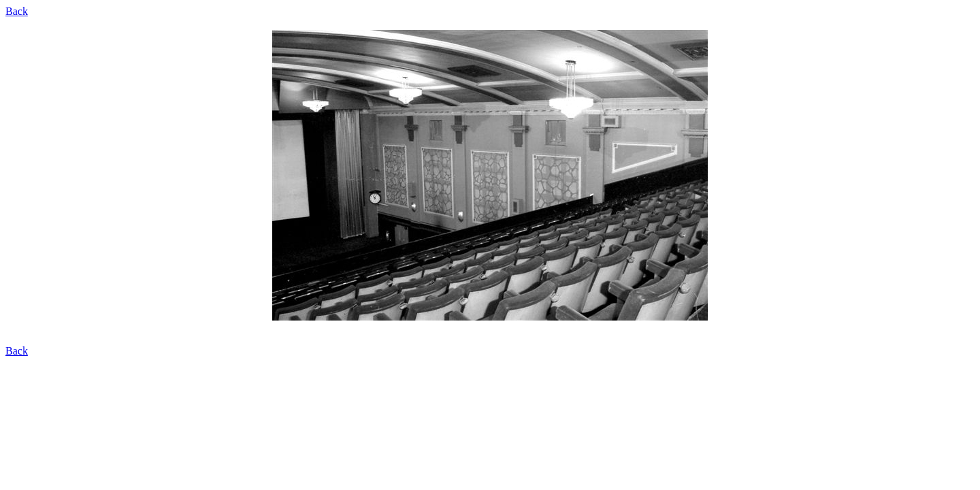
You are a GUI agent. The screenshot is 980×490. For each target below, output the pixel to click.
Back (17, 11)
